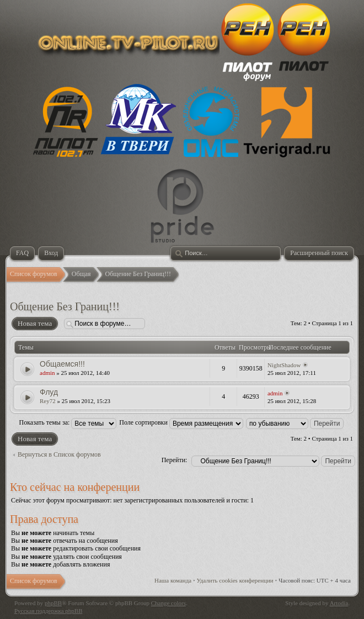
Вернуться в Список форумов (59, 454)
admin (47, 373)
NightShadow (284, 365)
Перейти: (175, 460)
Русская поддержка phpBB (48, 611)
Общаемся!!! (62, 364)
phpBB (53, 603)
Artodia (339, 603)
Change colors (168, 603)
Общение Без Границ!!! (65, 306)
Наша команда (173, 580)
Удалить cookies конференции (235, 580)
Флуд (49, 392)
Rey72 (48, 401)
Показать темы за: (68, 422)
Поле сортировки (181, 422)
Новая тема (34, 324)
